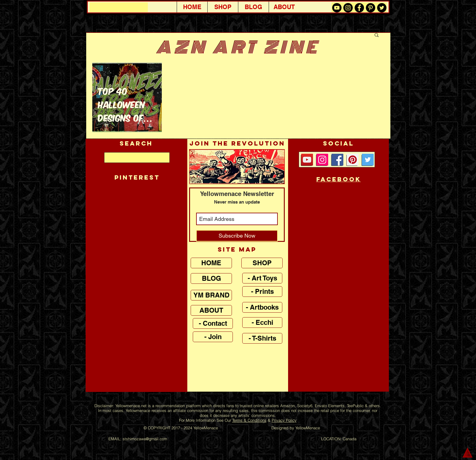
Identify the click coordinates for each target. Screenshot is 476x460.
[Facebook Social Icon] (337, 160)
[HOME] (211, 263)
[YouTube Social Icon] (307, 160)
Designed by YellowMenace (296, 428)
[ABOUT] (211, 310)
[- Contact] (213, 323)
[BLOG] (211, 278)
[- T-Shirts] (262, 338)
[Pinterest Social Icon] (353, 160)
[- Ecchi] (262, 323)
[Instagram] (322, 160)
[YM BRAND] (211, 295)
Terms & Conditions (249, 420)
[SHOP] (262, 263)
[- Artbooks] (262, 307)
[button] (377, 35)
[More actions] (155, 76)
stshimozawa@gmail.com (145, 439)
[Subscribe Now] (237, 236)
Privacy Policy (284, 420)
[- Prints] (262, 292)
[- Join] (213, 337)
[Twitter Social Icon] (368, 160)
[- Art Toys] (262, 278)
